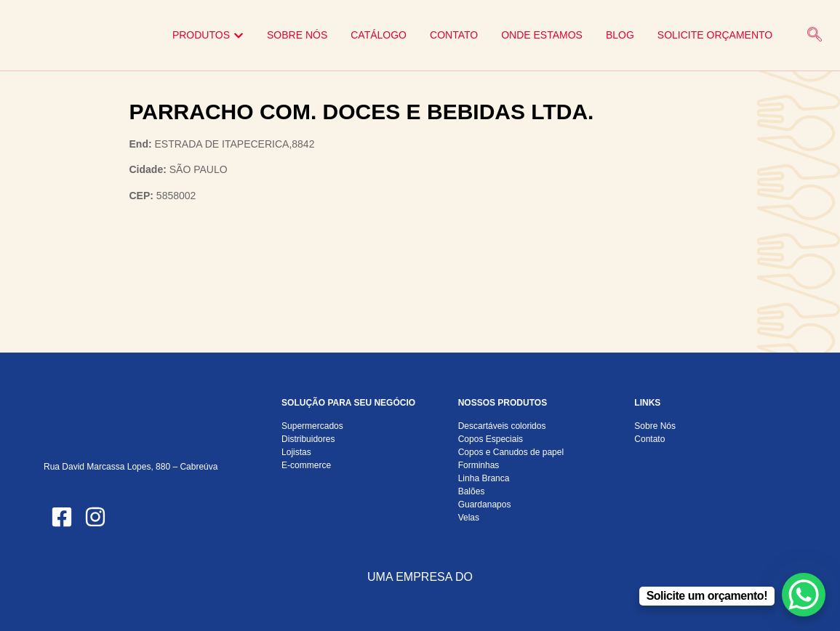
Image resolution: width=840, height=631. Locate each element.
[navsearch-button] (815, 36)
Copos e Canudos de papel (511, 452)
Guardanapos (485, 505)
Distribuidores (308, 439)
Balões (472, 491)
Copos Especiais (491, 439)
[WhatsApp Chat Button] (804, 595)
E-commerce (306, 465)
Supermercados (312, 426)
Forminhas (479, 465)
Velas (469, 518)
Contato (649, 439)
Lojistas (296, 452)
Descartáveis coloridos (502, 426)
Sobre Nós (655, 426)
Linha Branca (484, 478)
